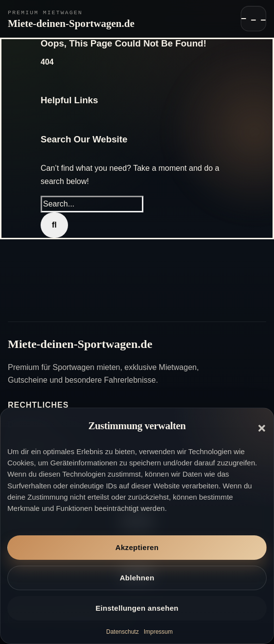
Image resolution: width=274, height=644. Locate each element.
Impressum (158, 632)
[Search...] (92, 204)
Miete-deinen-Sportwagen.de (71, 23)
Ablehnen (137, 578)
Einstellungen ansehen (137, 608)
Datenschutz (123, 632)
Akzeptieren (137, 547)
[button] (262, 428)
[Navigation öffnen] (253, 19)
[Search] (54, 225)
